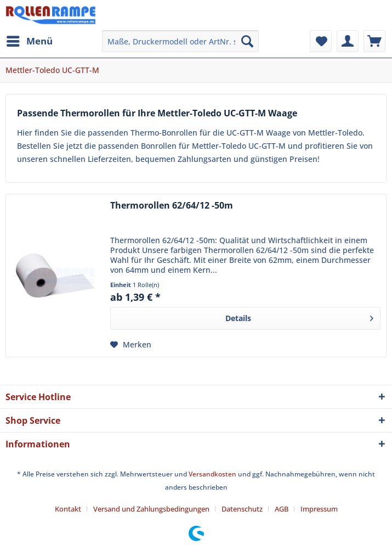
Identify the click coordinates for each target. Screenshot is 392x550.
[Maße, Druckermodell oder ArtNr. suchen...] (180, 41)
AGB (282, 509)
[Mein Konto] (348, 41)
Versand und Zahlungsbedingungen (151, 509)
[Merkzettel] (321, 41)
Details (299, 316)
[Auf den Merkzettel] (131, 345)
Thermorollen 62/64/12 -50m (172, 206)
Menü (30, 40)
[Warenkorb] (374, 41)
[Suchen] (247, 41)
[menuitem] (29, 41)
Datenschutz (242, 509)
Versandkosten (212, 474)
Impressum (319, 509)
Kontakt (68, 509)
